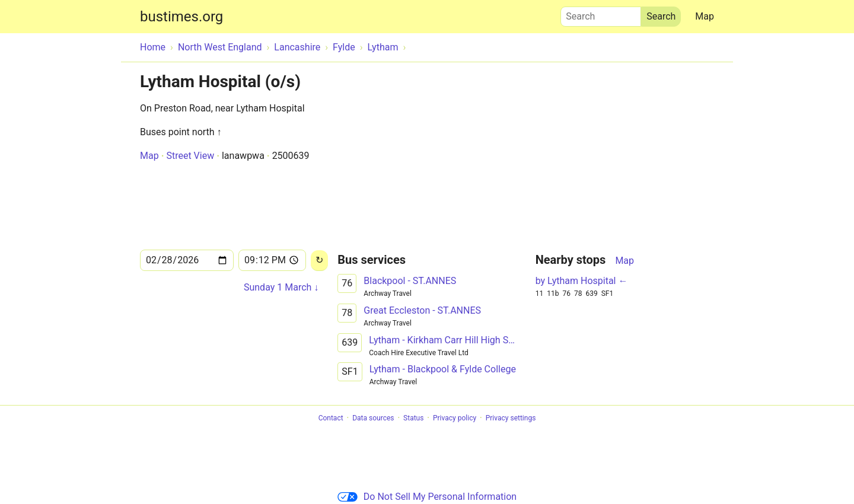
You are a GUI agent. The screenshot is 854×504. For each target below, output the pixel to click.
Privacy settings (511, 418)
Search (601, 14)
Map (705, 16)
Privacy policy (455, 418)
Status (413, 418)
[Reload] (319, 261)
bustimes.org (181, 17)
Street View (190, 156)
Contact (331, 418)
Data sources (373, 418)
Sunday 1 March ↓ (281, 287)
